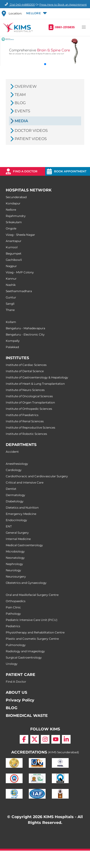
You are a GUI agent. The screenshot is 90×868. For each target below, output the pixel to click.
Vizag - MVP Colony (20, 272)
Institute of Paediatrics (22, 415)
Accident (12, 452)
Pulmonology (16, 645)
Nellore (11, 210)
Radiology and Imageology (25, 651)
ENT (9, 526)
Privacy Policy (20, 700)
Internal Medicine (18, 539)
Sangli (10, 304)
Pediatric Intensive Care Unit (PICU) (32, 620)
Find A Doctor (16, 682)
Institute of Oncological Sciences (29, 396)
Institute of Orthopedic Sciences (29, 409)
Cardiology (14, 470)
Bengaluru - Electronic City (25, 334)
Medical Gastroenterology (24, 545)
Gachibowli (14, 260)
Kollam (11, 322)
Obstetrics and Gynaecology (26, 583)
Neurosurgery (16, 576)
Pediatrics (13, 626)
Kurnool (12, 247)
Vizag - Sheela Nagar (20, 235)
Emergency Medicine (21, 514)
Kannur (11, 279)
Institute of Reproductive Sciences (30, 427)
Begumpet (14, 253)
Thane (10, 310)
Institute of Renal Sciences (25, 421)
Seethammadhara (19, 291)
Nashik (11, 285)
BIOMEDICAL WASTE (27, 716)
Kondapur (13, 203)
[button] (36, 13)
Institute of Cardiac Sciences (26, 365)
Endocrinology (16, 520)
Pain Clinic (13, 607)
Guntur (11, 297)
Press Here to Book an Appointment (63, 5)
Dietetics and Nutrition (22, 508)
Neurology (13, 570)
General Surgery (17, 533)
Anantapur (14, 241)
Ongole (11, 228)
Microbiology (15, 551)
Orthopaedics (16, 601)
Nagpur (11, 266)
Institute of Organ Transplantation (30, 402)
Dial (19, 5)
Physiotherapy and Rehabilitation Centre (35, 632)
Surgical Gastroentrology (24, 657)
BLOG (12, 708)
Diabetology (15, 501)
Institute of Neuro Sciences (25, 390)
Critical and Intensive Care (25, 482)
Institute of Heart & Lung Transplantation (35, 384)
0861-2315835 (65, 27)
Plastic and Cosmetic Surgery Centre (32, 639)
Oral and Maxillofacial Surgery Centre (32, 595)
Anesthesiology (17, 464)
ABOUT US (16, 692)
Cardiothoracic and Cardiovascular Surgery (37, 476)
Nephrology (14, 564)
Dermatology (15, 495)
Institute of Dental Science (25, 371)
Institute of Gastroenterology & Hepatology (37, 377)
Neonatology (15, 558)
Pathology (13, 614)
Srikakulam (14, 222)
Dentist (11, 489)
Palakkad (12, 347)
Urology (12, 664)
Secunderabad (16, 197)
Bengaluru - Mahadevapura (25, 328)
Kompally (13, 341)
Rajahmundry (16, 216)
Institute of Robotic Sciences (26, 434)
